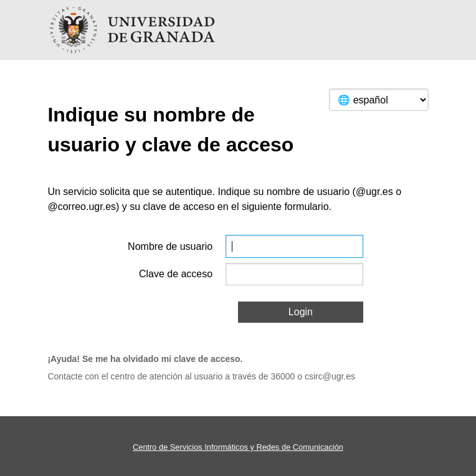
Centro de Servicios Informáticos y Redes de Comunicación (238, 447)
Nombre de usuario (170, 246)
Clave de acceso (176, 274)
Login (301, 312)
